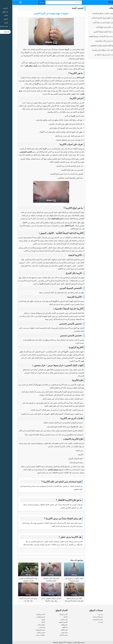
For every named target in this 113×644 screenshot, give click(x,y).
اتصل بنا (88, 622)
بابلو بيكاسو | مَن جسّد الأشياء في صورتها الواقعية (92, 36)
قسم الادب (29, 627)
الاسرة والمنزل (28, 614)
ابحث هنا (30, 2)
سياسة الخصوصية (85, 620)
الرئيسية (68, 8)
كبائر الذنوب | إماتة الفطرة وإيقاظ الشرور (94, 32)
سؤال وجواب (29, 625)
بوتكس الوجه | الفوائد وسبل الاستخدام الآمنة (94, 18)
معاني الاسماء (51, 635)
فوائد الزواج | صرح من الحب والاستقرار (95, 41)
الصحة (62, 8)
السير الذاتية (52, 620)
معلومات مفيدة (28, 635)
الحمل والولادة (28, 617)
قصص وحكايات (28, 633)
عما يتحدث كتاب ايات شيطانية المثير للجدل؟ (94, 50)
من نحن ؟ (88, 614)
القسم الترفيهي (51, 622)
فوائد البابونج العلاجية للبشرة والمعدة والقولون (93, 46)
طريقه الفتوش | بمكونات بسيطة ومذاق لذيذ (94, 13)
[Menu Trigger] (8, 2)
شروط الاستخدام (86, 617)
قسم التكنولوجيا (28, 630)
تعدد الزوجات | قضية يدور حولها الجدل (96, 27)
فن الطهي (52, 627)
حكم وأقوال (52, 625)
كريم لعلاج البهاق (45, 219)
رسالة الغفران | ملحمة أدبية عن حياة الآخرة (94, 23)
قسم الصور (52, 633)
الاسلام (53, 617)
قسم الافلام (52, 630)
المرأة (31, 622)
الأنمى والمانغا (51, 614)
